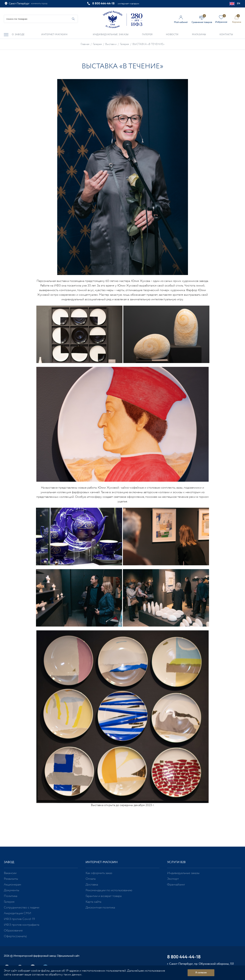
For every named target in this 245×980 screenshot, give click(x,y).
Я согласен (201, 973)
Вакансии (10, 873)
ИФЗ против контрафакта (22, 925)
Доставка (92, 885)
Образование (13, 931)
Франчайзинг (176, 885)
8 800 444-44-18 (103, 4)
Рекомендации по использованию (109, 890)
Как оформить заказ (99, 873)
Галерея (9, 902)
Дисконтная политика (100, 908)
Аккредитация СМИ (18, 913)
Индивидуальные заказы (183, 873)
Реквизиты (11, 879)
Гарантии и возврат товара (104, 896)
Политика (11, 896)
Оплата (91, 879)
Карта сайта (93, 902)
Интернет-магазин (102, 862)
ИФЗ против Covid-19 (19, 919)
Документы (11, 890)
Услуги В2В (176, 862)
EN (235, 4)
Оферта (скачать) (15, 936)
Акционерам (12, 885)
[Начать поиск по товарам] (73, 19)
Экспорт (173, 879)
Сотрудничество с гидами (22, 908)
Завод (9, 862)
